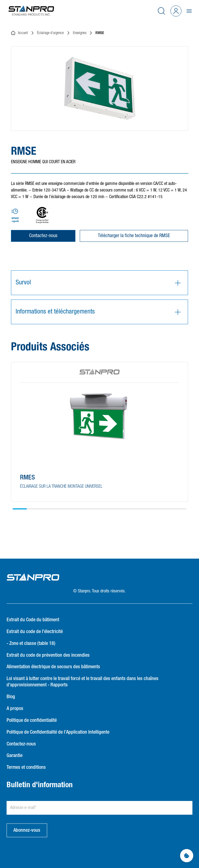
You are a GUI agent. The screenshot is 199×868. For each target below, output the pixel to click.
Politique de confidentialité (32, 720)
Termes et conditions (26, 767)
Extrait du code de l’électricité (35, 632)
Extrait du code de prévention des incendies (48, 655)
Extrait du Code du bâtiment (33, 620)
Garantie (15, 756)
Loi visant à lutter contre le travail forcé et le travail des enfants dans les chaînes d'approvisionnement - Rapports (83, 682)
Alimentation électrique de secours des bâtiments (53, 667)
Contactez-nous (43, 236)
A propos (15, 709)
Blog (11, 697)
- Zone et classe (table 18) (31, 644)
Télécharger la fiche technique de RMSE (134, 236)
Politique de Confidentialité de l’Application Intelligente (58, 732)
